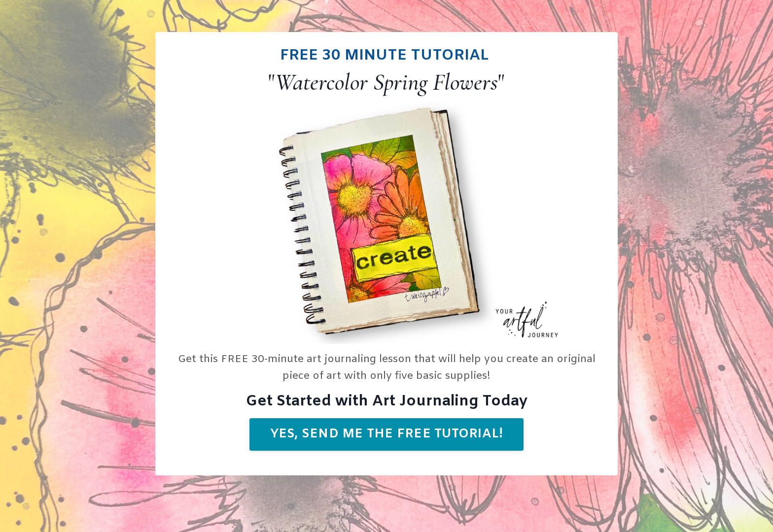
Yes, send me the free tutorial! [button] (387, 434)
